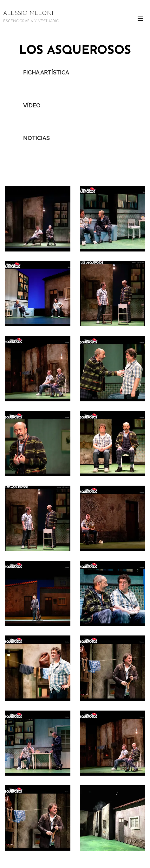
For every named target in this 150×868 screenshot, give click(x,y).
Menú (140, 18)
